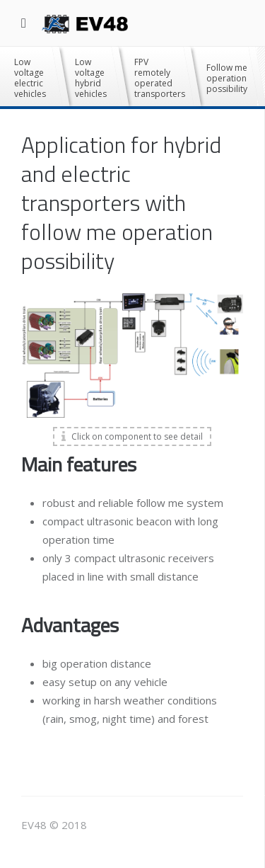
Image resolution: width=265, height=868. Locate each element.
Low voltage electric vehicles (30, 78)
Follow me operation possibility (227, 78)
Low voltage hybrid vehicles (91, 78)
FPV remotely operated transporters (160, 78)
